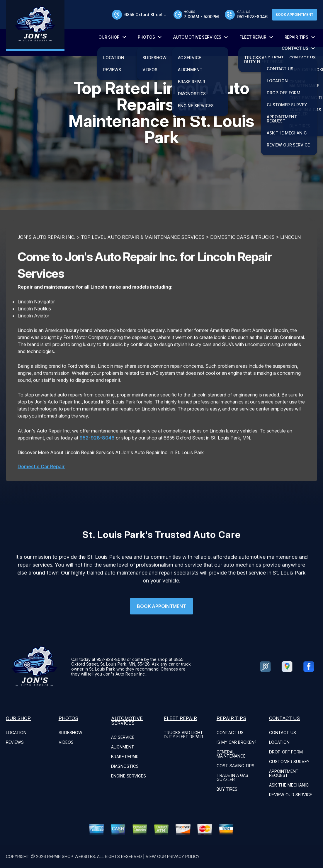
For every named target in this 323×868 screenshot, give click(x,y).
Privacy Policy (183, 856)
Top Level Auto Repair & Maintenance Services (143, 262)
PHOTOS (146, 37)
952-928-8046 (97, 463)
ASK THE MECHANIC (289, 785)
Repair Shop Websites (71, 856)
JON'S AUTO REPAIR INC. (46, 262)
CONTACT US (295, 48)
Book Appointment (295, 15)
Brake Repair (125, 757)
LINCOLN (290, 262)
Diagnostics (125, 766)
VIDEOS (66, 742)
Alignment (123, 747)
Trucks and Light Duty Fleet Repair (183, 735)
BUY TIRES (227, 789)
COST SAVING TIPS (236, 766)
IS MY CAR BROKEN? (237, 742)
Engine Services (129, 776)
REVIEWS (15, 742)
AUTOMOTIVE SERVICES (197, 37)
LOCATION (16, 733)
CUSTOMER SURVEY (289, 762)
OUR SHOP (109, 37)
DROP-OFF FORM (286, 752)
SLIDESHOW (70, 733)
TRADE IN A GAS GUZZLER (232, 777)
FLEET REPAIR (253, 37)
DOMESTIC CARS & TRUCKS (242, 262)
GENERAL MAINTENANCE (231, 754)
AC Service (123, 737)
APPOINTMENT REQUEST (284, 773)
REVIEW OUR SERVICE (291, 795)
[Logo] (35, 25)
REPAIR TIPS (296, 37)
